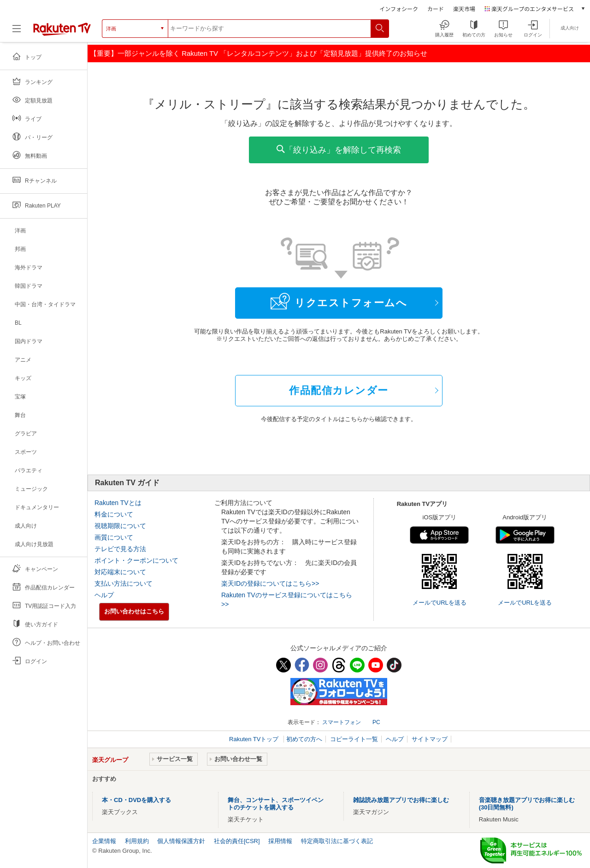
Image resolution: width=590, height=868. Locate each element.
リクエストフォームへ (339, 301)
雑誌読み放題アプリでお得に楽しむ (401, 800)
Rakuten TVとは (118, 503)
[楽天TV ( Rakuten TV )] (62, 32)
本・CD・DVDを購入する (136, 800)
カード (436, 9)
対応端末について (120, 572)
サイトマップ (430, 739)
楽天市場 (464, 9)
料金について (114, 514)
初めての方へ (304, 739)
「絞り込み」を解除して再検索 (339, 150)
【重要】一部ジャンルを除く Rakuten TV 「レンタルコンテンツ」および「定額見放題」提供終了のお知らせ (259, 53)
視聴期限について (120, 526)
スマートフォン (342, 722)
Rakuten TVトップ (255, 739)
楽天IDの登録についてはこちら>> (270, 583)
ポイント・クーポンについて (136, 560)
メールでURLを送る (440, 603)
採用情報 (280, 841)
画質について (114, 537)
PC (376, 722)
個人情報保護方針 (181, 841)
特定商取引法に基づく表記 (337, 841)
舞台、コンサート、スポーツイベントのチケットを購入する (276, 804)
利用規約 (137, 841)
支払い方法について (124, 583)
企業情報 (104, 841)
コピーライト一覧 (354, 739)
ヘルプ (104, 595)
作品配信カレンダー (339, 390)
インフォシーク (399, 9)
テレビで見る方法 (120, 549)
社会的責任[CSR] (237, 841)
